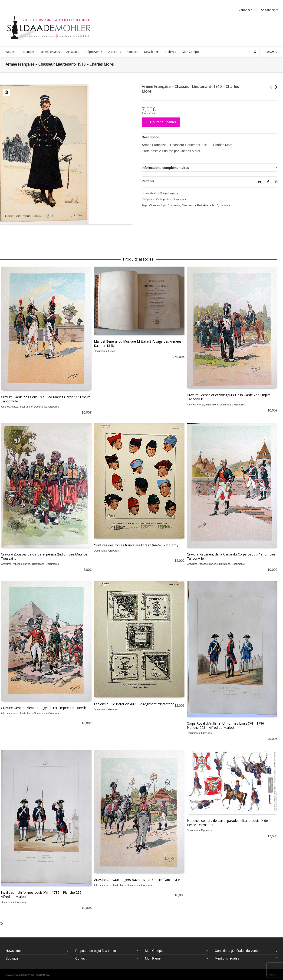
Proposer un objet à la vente (96, 951)
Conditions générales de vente (237, 951)
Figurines (206, 830)
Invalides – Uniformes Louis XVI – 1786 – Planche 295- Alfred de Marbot (42, 895)
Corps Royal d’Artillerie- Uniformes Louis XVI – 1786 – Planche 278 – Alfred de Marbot (227, 725)
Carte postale (164, 199)
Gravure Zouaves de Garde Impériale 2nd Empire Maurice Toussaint (44, 556)
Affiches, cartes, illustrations (17, 407)
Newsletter (13, 951)
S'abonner (245, 10)
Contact (81, 958)
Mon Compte (154, 951)
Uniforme (225, 205)
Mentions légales (227, 958)
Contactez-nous (169, 193)
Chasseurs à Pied (192, 205)
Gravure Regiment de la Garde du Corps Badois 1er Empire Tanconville (231, 556)
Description (151, 137)
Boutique (12, 958)
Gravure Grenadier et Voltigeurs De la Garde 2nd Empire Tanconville (229, 397)
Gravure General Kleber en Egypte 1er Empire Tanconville (44, 708)
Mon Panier (153, 958)
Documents (179, 199)
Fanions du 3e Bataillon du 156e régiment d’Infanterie (134, 704)
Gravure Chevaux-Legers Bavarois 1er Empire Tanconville (137, 880)
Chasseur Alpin (158, 205)
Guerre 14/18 (211, 205)
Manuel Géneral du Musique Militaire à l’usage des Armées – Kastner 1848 (139, 343)
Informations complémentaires (165, 168)
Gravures (54, 407)
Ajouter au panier (163, 122)
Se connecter (270, 10)
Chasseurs (174, 205)
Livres (112, 351)
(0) (270, 52)
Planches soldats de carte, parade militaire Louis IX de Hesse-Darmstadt (227, 823)
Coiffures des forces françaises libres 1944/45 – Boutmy (136, 545)
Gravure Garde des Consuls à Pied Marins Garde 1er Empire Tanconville (46, 399)
